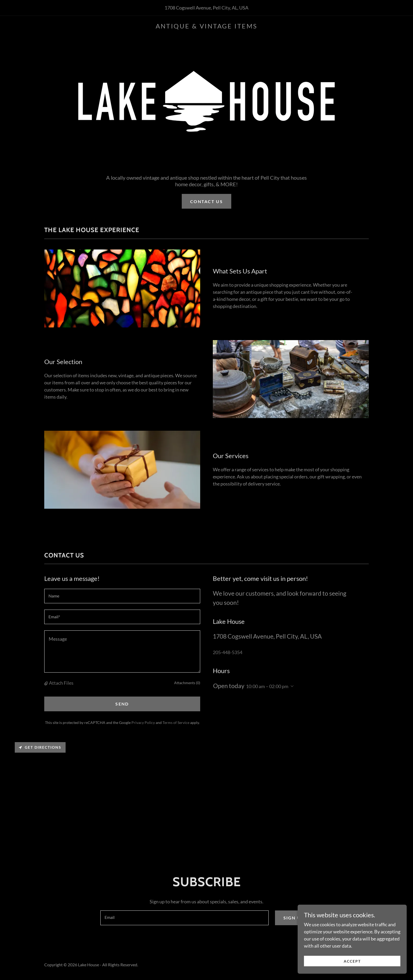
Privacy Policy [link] (143, 722)
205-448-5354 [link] (228, 652)
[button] (47, 683)
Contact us (206, 201)
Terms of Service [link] (176, 722)
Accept (354, 961)
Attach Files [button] (61, 683)
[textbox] (122, 596)
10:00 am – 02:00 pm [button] (267, 686)
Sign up (294, 918)
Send (122, 704)
